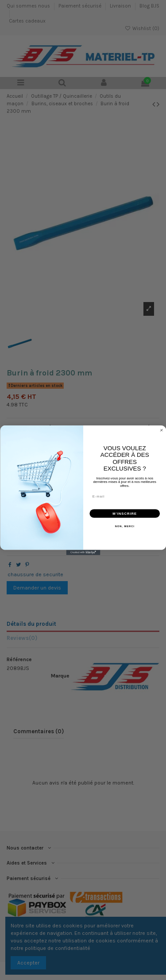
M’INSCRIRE (125, 513)
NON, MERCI (124, 526)
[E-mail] (125, 496)
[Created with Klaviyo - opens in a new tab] (83, 552)
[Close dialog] (162, 430)
